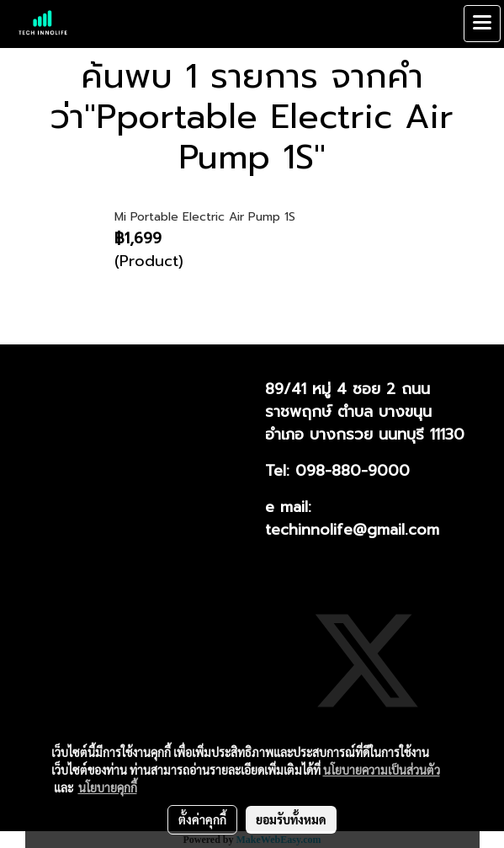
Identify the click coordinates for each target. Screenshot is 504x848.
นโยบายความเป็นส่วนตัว (382, 770)
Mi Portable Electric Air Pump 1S (205, 217)
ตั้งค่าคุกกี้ (202, 819)
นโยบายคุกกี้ (108, 787)
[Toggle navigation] (482, 24)
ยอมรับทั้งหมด (291, 819)
